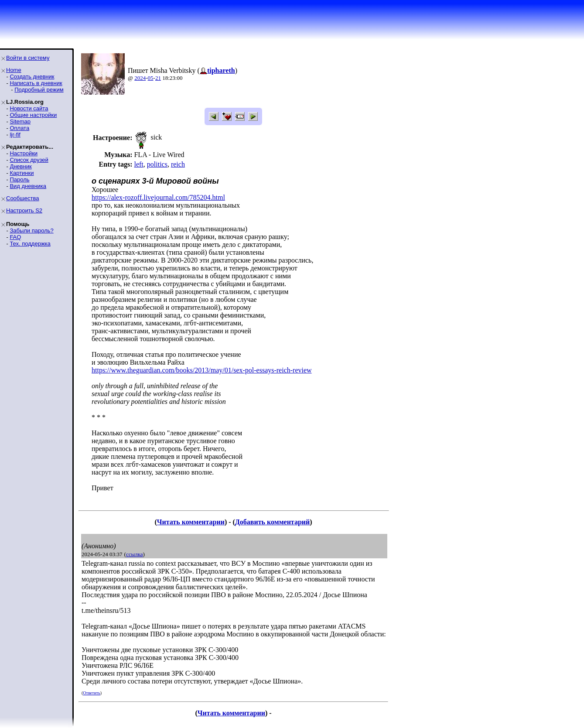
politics (157, 164)
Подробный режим (39, 90)
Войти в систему (28, 58)
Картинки (22, 173)
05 (151, 78)
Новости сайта (29, 108)
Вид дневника (28, 186)
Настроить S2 (24, 210)
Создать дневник (32, 77)
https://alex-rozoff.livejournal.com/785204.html (158, 197)
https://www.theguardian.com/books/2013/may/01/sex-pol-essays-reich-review (202, 370)
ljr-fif (15, 135)
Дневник (20, 166)
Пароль (19, 179)
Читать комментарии (191, 522)
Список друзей (29, 160)
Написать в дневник (36, 83)
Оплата (19, 128)
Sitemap (20, 121)
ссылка (135, 554)
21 (158, 78)
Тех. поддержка (30, 244)
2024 (140, 78)
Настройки (24, 153)
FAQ (15, 237)
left (138, 164)
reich (178, 164)
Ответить (91, 693)
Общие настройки (33, 115)
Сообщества (23, 198)
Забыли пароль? (31, 231)
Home (14, 70)
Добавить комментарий (272, 522)
